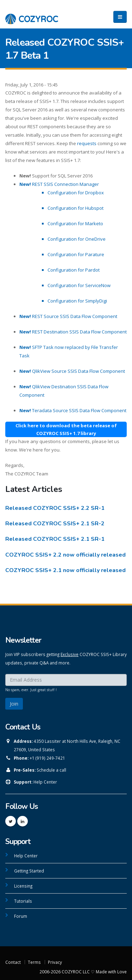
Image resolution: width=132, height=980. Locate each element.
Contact (13, 962)
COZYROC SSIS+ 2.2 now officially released (65, 555)
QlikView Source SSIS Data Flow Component (72, 371)
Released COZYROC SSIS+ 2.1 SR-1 (55, 539)
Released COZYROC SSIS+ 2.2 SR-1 (55, 508)
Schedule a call (51, 770)
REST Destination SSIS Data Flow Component (73, 332)
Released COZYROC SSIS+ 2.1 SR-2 (55, 524)
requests (87, 143)
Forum (21, 916)
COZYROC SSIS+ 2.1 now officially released (65, 570)
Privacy (55, 962)
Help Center (45, 782)
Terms (34, 962)
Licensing (23, 886)
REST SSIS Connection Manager (59, 184)
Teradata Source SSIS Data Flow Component (73, 410)
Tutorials (23, 901)
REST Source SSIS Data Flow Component (68, 316)
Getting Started (29, 871)
